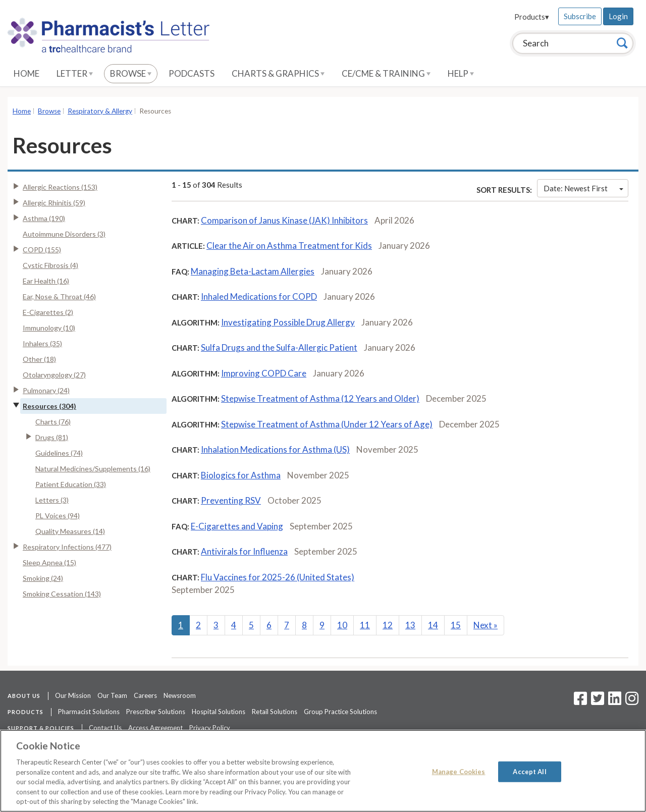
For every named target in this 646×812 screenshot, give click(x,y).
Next (486, 625)
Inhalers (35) (42, 343)
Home (26, 73)
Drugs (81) (52, 437)
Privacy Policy (210, 728)
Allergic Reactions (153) (60, 187)
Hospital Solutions (219, 712)
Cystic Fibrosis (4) (50, 265)
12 (388, 625)
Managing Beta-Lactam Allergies (253, 271)
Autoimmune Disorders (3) (64, 234)
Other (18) (39, 359)
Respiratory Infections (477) (67, 547)
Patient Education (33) (71, 484)
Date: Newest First (583, 188)
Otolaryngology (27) (54, 375)
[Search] (622, 43)
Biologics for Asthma (241, 475)
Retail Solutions (275, 712)
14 (433, 625)
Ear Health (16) (46, 281)
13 (410, 625)
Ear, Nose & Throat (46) (59, 296)
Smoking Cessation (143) (62, 594)
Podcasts (192, 73)
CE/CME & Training (386, 73)
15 (456, 625)
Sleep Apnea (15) (49, 562)
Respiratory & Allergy (100, 111)
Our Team (112, 695)
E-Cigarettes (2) (48, 312)
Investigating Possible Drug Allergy (288, 322)
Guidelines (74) (59, 453)
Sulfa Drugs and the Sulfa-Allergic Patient (279, 347)
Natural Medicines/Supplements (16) (93, 469)
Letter (75, 73)
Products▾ (532, 17)
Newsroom (180, 695)
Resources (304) (49, 406)
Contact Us (105, 728)
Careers (145, 695)
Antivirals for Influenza (244, 551)
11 (365, 625)
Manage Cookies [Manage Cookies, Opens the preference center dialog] (459, 771)
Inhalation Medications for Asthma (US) (275, 449)
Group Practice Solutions (340, 712)
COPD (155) (42, 250)
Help (461, 73)
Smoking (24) (43, 578)
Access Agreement (155, 728)
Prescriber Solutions (156, 712)
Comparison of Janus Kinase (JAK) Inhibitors (284, 220)
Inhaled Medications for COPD (259, 296)
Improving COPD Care (264, 373)
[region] (323, 771)
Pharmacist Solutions (89, 712)
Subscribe (580, 16)
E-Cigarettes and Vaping (237, 526)
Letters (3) (52, 500)
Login (618, 16)
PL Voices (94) (58, 516)
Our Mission (73, 695)
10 (342, 625)
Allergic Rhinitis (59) (54, 203)
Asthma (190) (44, 218)
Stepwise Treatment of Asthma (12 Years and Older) (320, 398)
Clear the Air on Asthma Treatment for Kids (289, 246)
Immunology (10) (49, 328)
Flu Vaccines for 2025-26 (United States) (278, 577)
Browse (131, 73)
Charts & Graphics (278, 73)
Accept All (529, 771)
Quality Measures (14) (70, 531)
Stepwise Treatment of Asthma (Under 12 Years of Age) (327, 424)
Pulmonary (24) (46, 390)
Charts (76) (53, 422)
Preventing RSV (231, 500)
